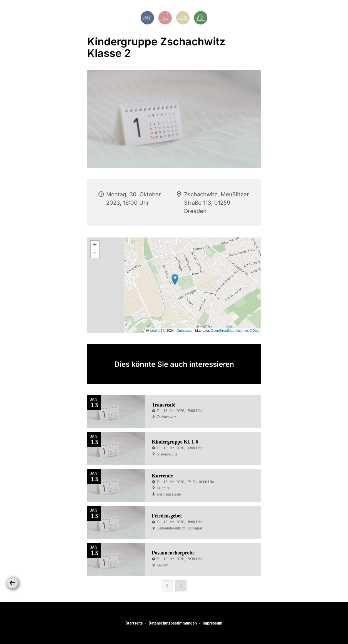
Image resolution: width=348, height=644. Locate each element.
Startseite (134, 623)
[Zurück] (12, 583)
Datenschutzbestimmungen (173, 623)
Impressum (212, 623)
